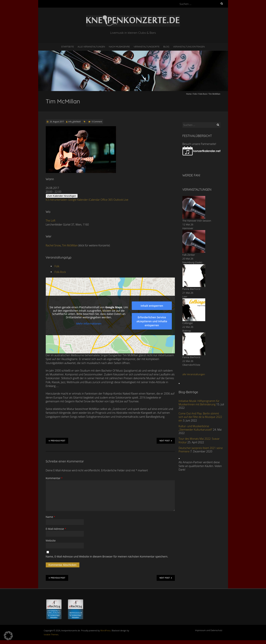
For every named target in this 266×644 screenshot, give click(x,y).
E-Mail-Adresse (56, 529)
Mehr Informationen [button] (89, 324)
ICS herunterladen (57, 200)
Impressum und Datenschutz (209, 630)
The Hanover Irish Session (197, 221)
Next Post (166, 441)
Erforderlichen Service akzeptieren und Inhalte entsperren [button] (152, 321)
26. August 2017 (57, 122)
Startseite (68, 47)
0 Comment (97, 122)
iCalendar (94, 200)
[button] (8, 636)
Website (51, 541)
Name (51, 517)
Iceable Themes (51, 634)
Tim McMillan (70, 245)
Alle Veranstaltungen (91, 47)
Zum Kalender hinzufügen (62, 196)
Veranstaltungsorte (147, 47)
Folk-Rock (203, 94)
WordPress (106, 630)
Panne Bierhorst (191, 289)
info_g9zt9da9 (75, 122)
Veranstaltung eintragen (189, 47)
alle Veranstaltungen (194, 374)
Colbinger (188, 323)
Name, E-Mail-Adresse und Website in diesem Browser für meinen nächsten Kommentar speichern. (107, 556)
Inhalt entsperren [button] (152, 306)
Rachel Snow (53, 245)
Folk (195, 94)
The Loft (51, 221)
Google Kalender (78, 200)
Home (189, 94)
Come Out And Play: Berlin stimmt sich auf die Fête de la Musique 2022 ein (200, 417)
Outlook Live (121, 200)
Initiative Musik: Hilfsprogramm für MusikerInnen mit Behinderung (199, 403)
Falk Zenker (189, 255)
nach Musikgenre (119, 47)
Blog (166, 47)
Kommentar (54, 478)
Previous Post (57, 441)
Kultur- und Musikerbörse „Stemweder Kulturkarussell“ (196, 428)
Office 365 (107, 200)
